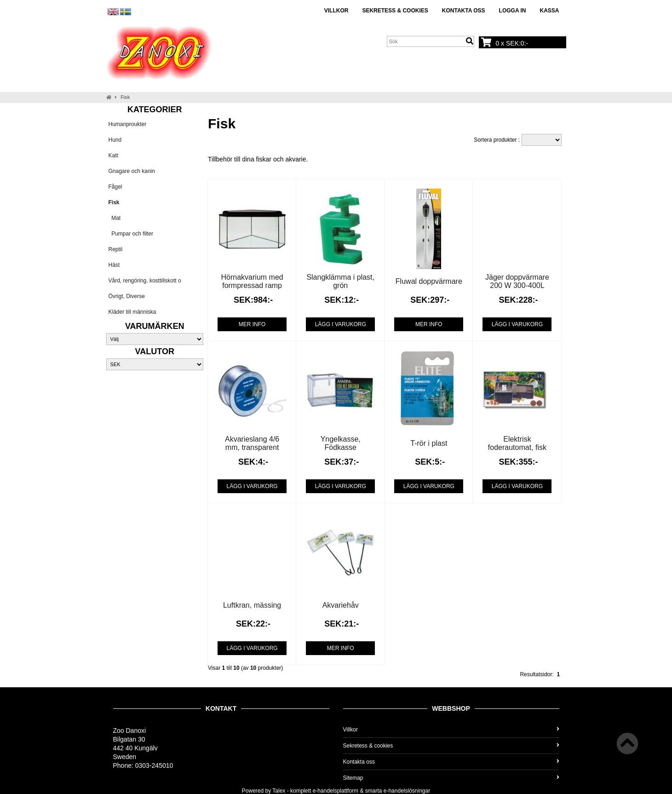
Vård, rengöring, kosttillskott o (145, 281)
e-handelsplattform (336, 791)
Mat (115, 218)
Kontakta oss (464, 11)
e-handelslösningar (407, 791)
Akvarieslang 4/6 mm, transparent (252, 443)
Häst (114, 265)
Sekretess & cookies (395, 11)
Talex (279, 791)
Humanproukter (128, 124)
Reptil (116, 249)
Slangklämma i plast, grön (340, 281)
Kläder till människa (132, 312)
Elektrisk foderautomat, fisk (517, 443)
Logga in (513, 11)
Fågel (115, 187)
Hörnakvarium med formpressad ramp (252, 281)
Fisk (125, 97)
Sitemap (451, 778)
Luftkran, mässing (252, 605)
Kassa (549, 11)
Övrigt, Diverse (127, 296)
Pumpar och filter (131, 234)
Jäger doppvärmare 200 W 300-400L (517, 281)
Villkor (336, 11)
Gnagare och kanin (132, 171)
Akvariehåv (341, 605)
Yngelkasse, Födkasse (341, 443)
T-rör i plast (429, 443)
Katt (113, 155)
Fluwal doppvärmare (429, 281)
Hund (115, 140)
